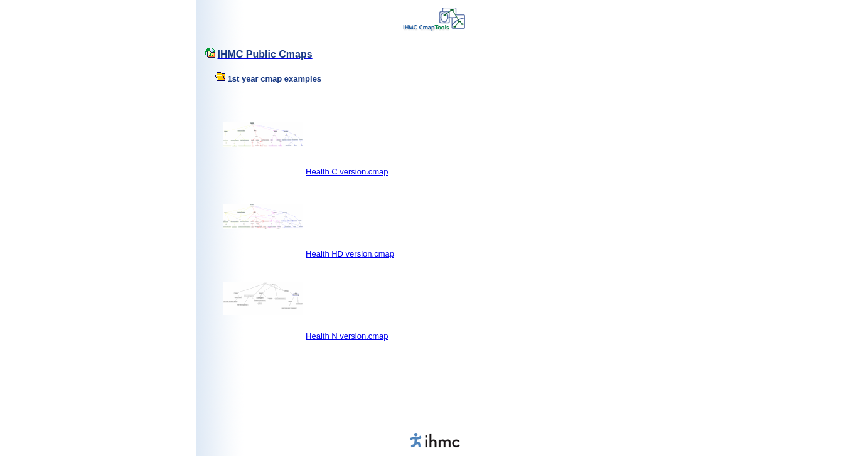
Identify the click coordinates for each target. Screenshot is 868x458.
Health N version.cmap (347, 336)
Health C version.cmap (347, 172)
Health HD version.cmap (350, 254)
